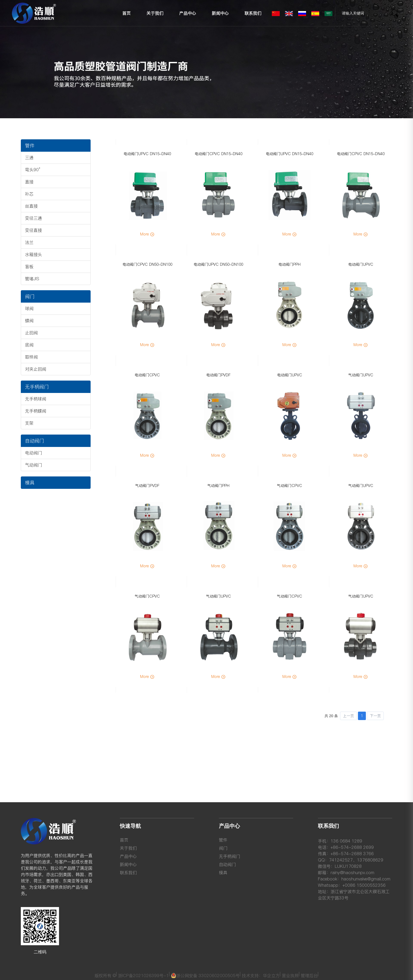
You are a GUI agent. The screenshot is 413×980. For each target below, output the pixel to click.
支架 (29, 423)
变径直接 (33, 230)
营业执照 (291, 975)
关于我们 (155, 13)
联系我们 (253, 13)
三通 (29, 157)
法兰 (29, 242)
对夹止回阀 (36, 369)
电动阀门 (33, 453)
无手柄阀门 (37, 387)
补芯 (29, 194)
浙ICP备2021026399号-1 (144, 975)
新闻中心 (220, 13)
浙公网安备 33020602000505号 (206, 975)
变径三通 (33, 218)
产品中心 (188, 13)
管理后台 (310, 975)
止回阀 (31, 333)
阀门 (30, 296)
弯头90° (33, 170)
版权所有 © (106, 975)
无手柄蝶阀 (36, 411)
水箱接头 (33, 254)
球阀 (29, 308)
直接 (29, 182)
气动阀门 (33, 465)
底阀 (29, 345)
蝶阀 (29, 321)
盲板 (29, 267)
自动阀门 (35, 441)
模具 (30, 483)
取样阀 (31, 357)
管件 (30, 146)
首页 (126, 13)
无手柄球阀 (36, 399)
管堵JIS (32, 279)
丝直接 (31, 206)
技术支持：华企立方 (261, 975)
